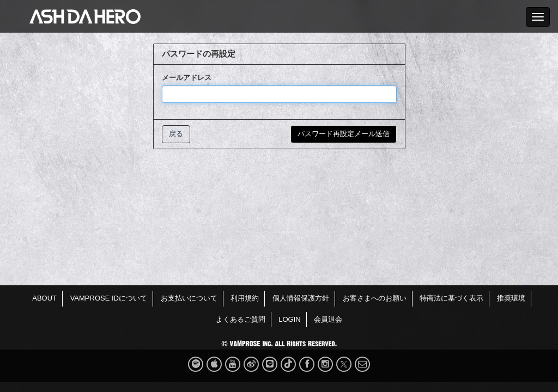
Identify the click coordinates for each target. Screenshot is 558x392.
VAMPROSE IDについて (109, 298)
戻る (176, 134)
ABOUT (44, 298)
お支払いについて (189, 298)
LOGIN (289, 319)
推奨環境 (511, 298)
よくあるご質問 (241, 319)
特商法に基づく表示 (451, 298)
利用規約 (245, 298)
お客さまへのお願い (375, 298)
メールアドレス (187, 78)
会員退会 (328, 319)
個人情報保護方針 (301, 298)
